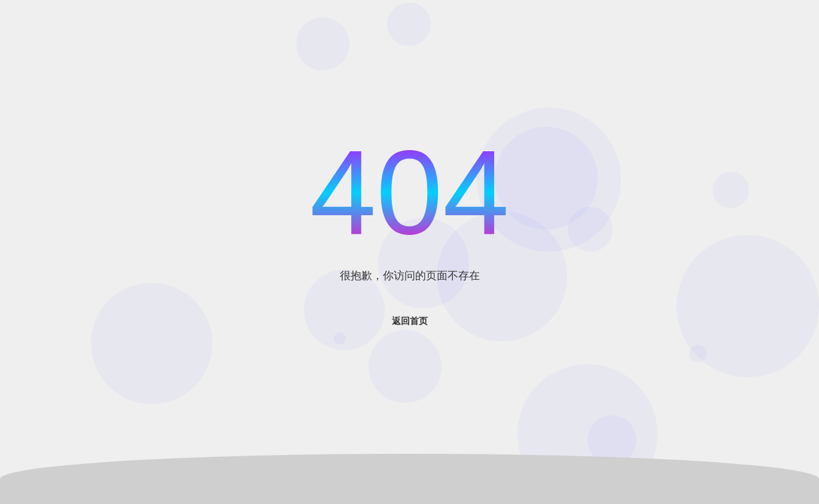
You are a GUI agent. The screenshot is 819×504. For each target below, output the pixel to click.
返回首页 (410, 321)
